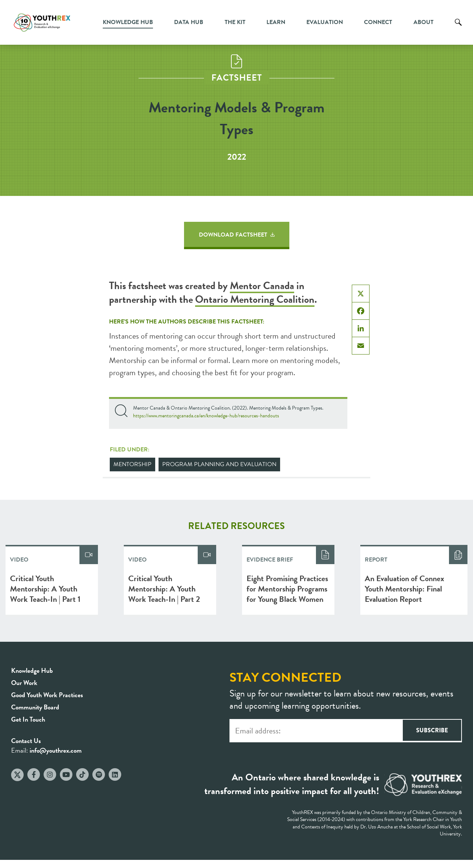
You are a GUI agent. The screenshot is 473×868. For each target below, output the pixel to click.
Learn (276, 22)
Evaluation (325, 22)
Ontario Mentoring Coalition (255, 299)
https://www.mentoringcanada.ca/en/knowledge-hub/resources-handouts (206, 416)
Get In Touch (28, 719)
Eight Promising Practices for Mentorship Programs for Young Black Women (287, 589)
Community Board (35, 707)
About (423, 22)
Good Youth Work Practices (47, 695)
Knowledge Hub (128, 22)
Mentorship (132, 464)
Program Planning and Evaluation (219, 464)
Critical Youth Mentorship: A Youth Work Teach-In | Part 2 (164, 589)
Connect (378, 22)
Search (458, 28)
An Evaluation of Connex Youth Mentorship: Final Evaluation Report (404, 589)
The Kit (235, 22)
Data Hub (189, 22)
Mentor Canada (262, 286)
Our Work (24, 683)
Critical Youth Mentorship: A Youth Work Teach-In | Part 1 (45, 589)
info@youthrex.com (56, 750)
